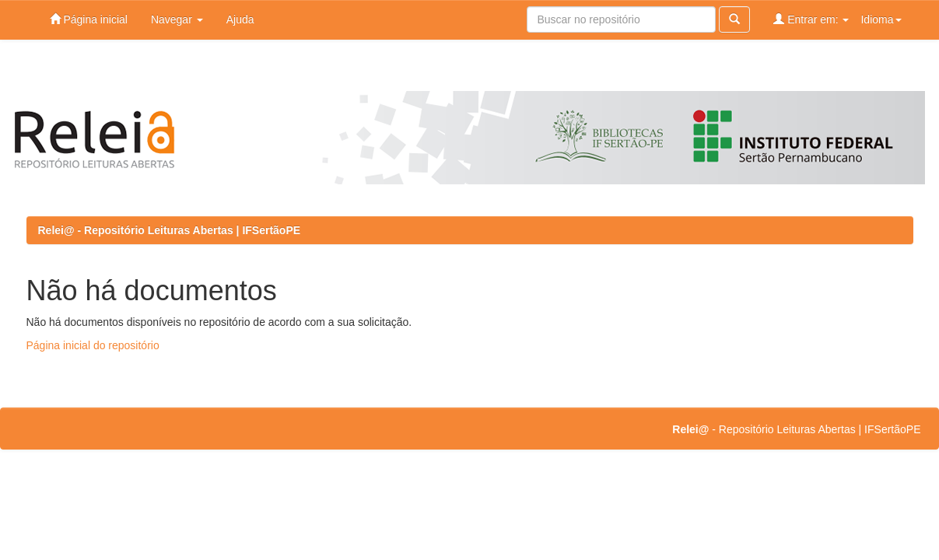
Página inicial (89, 19)
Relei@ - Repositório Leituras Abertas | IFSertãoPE (170, 230)
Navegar (177, 19)
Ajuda (240, 19)
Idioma (881, 19)
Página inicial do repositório (93, 345)
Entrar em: (811, 19)
